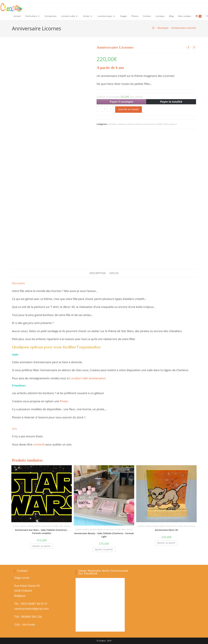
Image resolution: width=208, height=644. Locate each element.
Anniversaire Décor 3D (166, 530)
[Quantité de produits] (105, 109)
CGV (17, 625)
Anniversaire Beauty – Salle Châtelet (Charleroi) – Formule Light (104, 535)
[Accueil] (153, 28)
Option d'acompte (120, 97)
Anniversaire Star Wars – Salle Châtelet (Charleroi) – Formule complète (42, 532)
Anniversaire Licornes (184, 28)
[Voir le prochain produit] (194, 47)
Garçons (173, 124)
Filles (166, 124)
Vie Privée (29, 625)
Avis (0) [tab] (114, 273)
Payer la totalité (171, 102)
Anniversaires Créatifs (152, 124)
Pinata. (64, 401)
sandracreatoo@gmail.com (32, 609)
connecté (39, 444)
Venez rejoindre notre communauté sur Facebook (103, 572)
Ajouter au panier (129, 109)
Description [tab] (98, 273)
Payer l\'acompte (121, 102)
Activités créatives (117, 124)
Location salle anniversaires (88, 378)
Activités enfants (134, 124)
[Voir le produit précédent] (188, 47)
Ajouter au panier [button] (42, 546)
